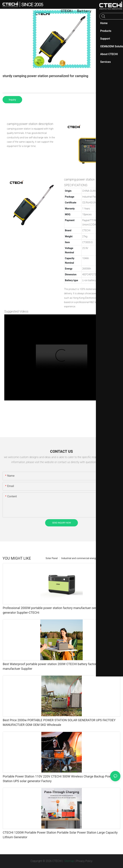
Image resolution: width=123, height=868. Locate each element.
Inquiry (12, 100)
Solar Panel (52, 558)
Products (114, 558)
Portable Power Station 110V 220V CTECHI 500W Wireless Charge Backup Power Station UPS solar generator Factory (58, 779)
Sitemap (69, 861)
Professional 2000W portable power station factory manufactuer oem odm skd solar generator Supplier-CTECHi (60, 610)
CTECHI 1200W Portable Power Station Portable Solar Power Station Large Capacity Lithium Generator (60, 835)
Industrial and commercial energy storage (83, 558)
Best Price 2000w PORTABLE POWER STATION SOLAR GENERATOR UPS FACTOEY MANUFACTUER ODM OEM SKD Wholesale (59, 722)
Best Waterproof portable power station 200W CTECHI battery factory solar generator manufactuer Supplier (61, 666)
